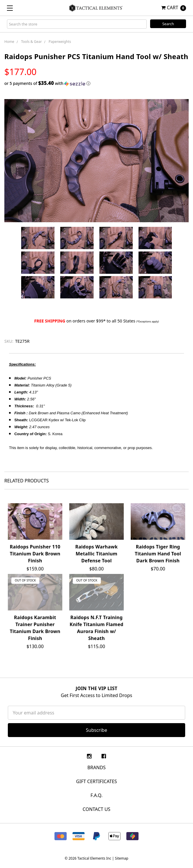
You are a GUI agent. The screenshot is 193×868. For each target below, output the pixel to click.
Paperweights (60, 42)
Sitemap (122, 858)
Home (9, 42)
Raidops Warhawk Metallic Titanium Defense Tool (97, 554)
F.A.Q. (96, 795)
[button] (96, 83)
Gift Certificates (96, 781)
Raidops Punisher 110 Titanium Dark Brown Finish (35, 554)
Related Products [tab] (27, 481)
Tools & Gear (31, 42)
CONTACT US (96, 809)
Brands (96, 767)
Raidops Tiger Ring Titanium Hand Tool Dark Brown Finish (158, 554)
